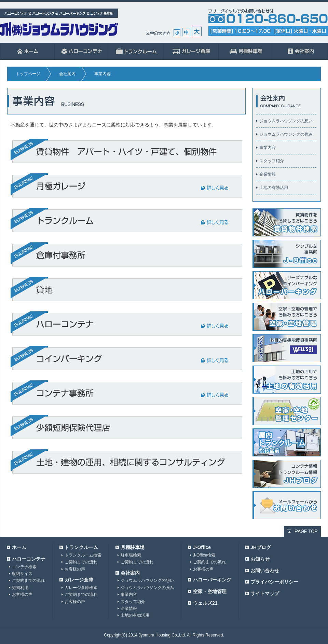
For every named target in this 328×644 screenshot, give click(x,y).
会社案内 (301, 51)
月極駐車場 (246, 51)
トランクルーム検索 (83, 555)
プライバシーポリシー (274, 582)
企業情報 (268, 174)
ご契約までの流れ (28, 580)
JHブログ (261, 547)
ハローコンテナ (82, 51)
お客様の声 (22, 594)
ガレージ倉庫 (191, 51)
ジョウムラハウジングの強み (286, 134)
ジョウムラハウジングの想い (286, 121)
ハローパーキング (212, 580)
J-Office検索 (204, 555)
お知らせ (260, 559)
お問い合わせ (265, 571)
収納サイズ (22, 574)
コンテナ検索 (24, 567)
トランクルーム (81, 547)
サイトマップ (265, 593)
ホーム (27, 51)
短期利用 (20, 588)
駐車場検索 (131, 555)
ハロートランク (137, 51)
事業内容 (268, 148)
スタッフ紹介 (272, 161)
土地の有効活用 (274, 188)
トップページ (28, 74)
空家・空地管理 (210, 591)
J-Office (202, 547)
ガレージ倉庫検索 (81, 588)
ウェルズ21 (205, 603)
